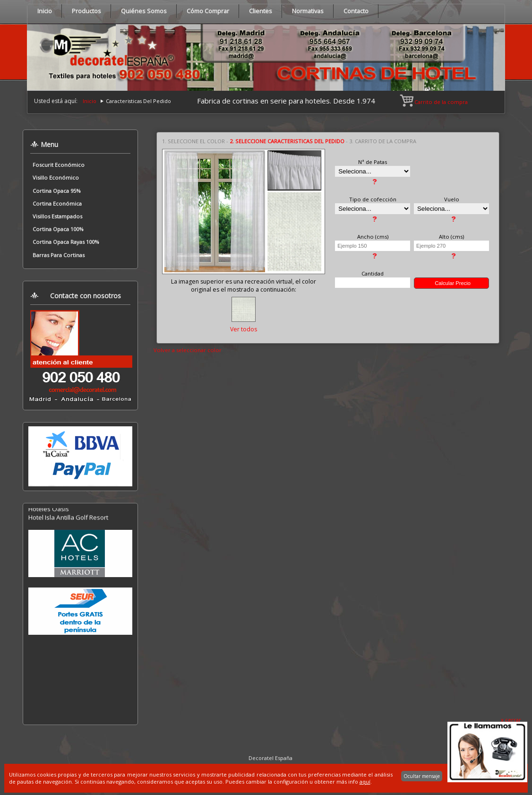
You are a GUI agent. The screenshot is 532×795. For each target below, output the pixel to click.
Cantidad (373, 273)
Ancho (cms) (373, 237)
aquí (365, 782)
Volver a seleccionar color (188, 350)
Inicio (90, 101)
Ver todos (244, 329)
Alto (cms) (451, 237)
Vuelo (452, 199)
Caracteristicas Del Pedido (138, 101)
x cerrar (511, 720)
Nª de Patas (373, 162)
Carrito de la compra (434, 102)
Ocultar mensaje (422, 776)
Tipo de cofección (373, 199)
